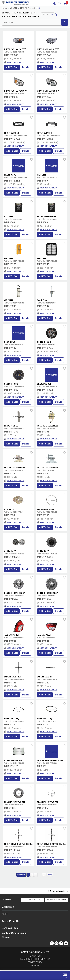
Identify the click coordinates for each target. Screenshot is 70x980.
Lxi (39, 8)
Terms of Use (35, 956)
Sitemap (35, 965)
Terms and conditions (58, 891)
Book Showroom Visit (57, 900)
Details (26, 67)
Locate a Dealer (33, 900)
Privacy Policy (35, 962)
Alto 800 (14, 8)
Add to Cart (12, 67)
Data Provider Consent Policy (35, 959)
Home (5, 8)
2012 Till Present (27, 8)
